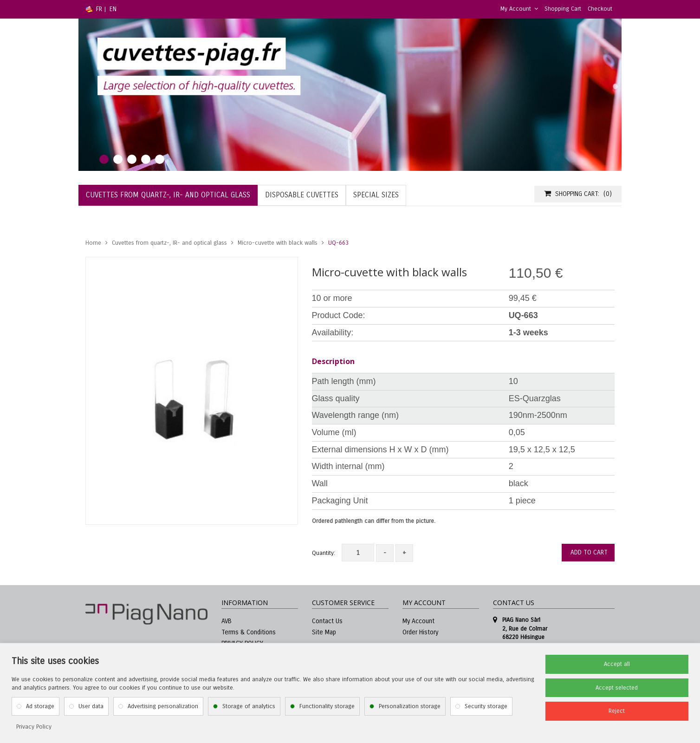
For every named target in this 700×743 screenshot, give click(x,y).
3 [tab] (132, 159)
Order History (420, 632)
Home (93, 243)
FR (99, 9)
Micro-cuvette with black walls (278, 243)
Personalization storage (410, 706)
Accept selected (617, 688)
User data (91, 706)
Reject (617, 711)
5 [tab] (160, 159)
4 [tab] (146, 159)
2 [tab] (118, 159)
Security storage (486, 706)
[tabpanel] (350, 95)
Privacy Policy (34, 727)
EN (113, 9)
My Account (519, 9)
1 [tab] (104, 159)
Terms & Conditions (249, 632)
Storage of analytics (249, 706)
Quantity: (324, 553)
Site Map (324, 632)
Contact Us (327, 621)
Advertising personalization (163, 706)
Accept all (617, 664)
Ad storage (40, 706)
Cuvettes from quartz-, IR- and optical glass (169, 243)
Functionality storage (327, 706)
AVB (227, 621)
